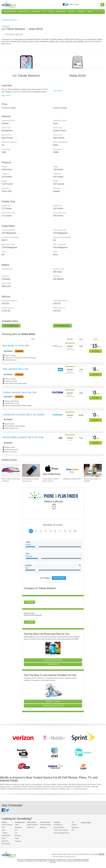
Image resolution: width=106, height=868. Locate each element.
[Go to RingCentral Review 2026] (72, 470)
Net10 (4, 838)
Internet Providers (45, 825)
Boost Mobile (6, 844)
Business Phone (24, 11)
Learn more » (7, 95)
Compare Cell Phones (9, 20)
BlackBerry (18, 827)
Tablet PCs (30, 827)
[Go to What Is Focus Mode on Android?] (93, 470)
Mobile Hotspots (32, 825)
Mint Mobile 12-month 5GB (16, 346)
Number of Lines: (53, 525)
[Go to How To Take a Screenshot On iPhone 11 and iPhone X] (11, 470)
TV (44, 11)
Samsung (18, 841)
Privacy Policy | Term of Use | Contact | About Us (74, 854)
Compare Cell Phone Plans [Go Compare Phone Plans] (53, 660)
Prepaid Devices (58, 827)
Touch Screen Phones (60, 830)
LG (16, 833)
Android (73, 825)
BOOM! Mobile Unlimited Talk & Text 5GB (23, 437)
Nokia (17, 838)
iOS (72, 830)
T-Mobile (4, 833)
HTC (16, 830)
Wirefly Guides (85, 823)
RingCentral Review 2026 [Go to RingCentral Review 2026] (72, 479)
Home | (54, 854)
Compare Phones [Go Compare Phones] (53, 664)
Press (76, 4)
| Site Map (95, 854)
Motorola (18, 835)
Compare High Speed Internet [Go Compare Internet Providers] (53, 705)
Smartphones (57, 825)
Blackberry (74, 827)
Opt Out (101, 854)
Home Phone (36, 11)
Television (43, 827)
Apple (17, 825)
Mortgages (81, 11)
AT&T (3, 827)
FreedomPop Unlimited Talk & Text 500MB (23, 415)
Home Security (61, 11)
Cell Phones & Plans (9, 11)
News (71, 4)
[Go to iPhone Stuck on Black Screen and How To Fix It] (52, 470)
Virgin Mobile (6, 835)
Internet (51, 11)
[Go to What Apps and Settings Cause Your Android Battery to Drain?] (31, 470)
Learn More (29, 602)
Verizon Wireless (7, 825)
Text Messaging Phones (61, 833)
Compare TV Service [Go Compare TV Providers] (53, 701)
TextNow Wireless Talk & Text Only (20, 392)
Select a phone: (54, 502)
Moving (90, 11)
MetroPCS (5, 841)
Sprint (4, 830)
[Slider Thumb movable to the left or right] (37, 548)
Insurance (72, 11)
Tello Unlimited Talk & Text (16, 369)
